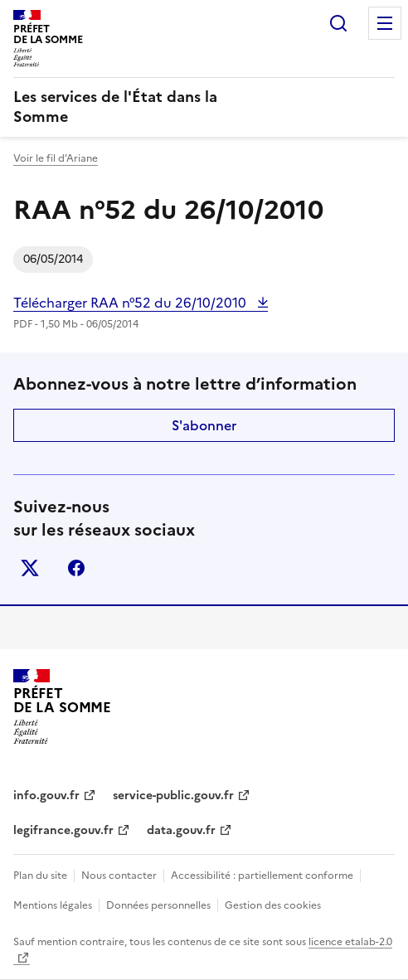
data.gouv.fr (181, 830)
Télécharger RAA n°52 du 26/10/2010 (131, 303)
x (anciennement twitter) (30, 568)
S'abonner (204, 425)
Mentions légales (53, 905)
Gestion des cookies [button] (273, 905)
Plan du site (40, 876)
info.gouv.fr (46, 796)
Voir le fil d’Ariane (56, 158)
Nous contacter (119, 876)
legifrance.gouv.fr (63, 830)
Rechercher (338, 23)
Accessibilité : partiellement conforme (262, 876)
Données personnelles (158, 905)
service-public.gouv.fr (173, 796)
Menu (385, 23)
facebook (76, 568)
